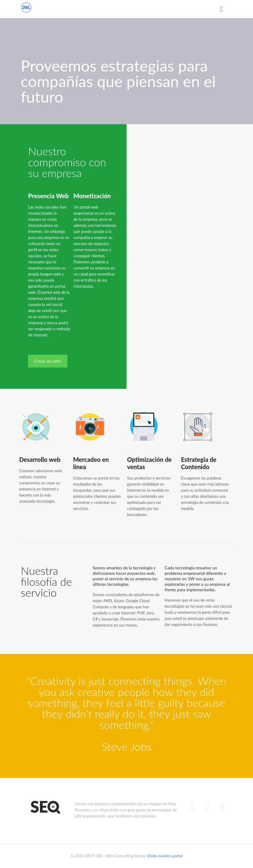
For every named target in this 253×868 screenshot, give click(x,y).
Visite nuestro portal (165, 856)
